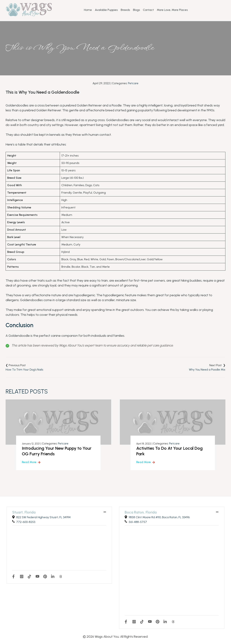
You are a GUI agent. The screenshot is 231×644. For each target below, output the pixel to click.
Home (88, 10)
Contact (148, 10)
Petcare (133, 83)
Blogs (136, 10)
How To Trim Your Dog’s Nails (24, 370)
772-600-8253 (26, 522)
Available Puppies (106, 10)
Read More (29, 462)
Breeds (125, 10)
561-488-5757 (138, 522)
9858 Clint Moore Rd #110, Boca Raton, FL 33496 (159, 517)
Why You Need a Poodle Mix (207, 370)
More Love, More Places (172, 10)
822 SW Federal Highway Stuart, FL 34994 (43, 517)
